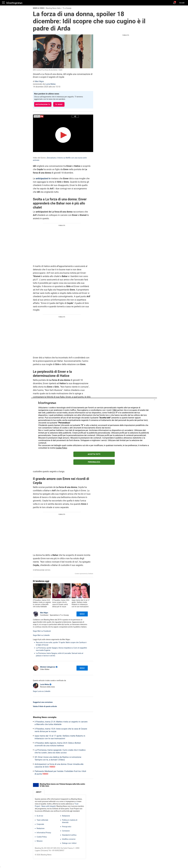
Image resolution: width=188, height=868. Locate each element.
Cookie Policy (61, 448)
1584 (114, 410)
